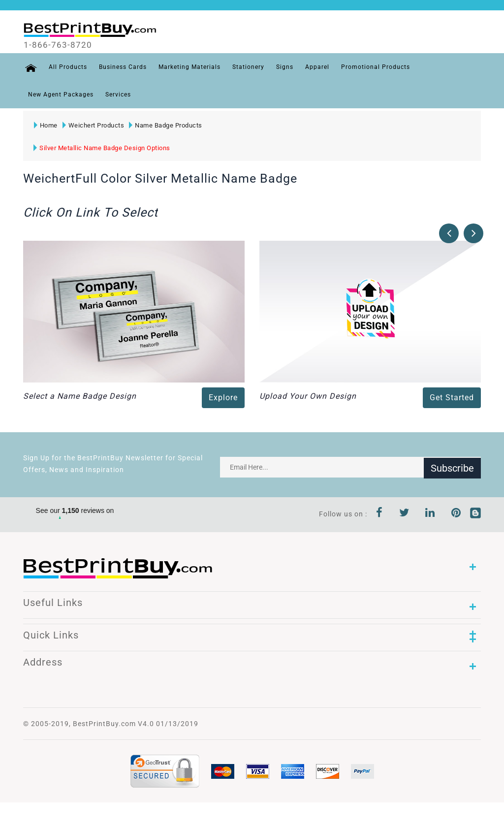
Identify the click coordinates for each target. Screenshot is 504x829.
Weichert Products (93, 125)
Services (118, 95)
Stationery (247, 67)
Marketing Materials (188, 67)
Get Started (452, 398)
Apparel (316, 67)
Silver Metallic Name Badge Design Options (102, 148)
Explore (223, 398)
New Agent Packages (61, 95)
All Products (66, 67)
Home (45, 125)
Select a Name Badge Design (80, 396)
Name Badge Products (166, 125)
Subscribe (452, 467)
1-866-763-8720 (61, 45)
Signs (283, 67)
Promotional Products (374, 67)
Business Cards (121, 67)
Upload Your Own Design (308, 396)
